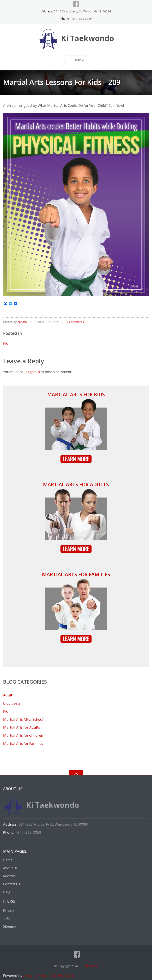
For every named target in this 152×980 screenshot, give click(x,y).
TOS (6, 918)
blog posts (12, 703)
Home (8, 860)
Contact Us (12, 884)
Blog (7, 892)
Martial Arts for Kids (76, 394)
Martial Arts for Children (23, 735)
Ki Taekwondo (88, 966)
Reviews (9, 876)
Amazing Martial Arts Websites (48, 976)
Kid (6, 343)
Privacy (9, 910)
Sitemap (9, 926)
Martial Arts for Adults (76, 484)
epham (22, 322)
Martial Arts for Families (76, 574)
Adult (8, 695)
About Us (10, 868)
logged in (32, 372)
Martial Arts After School (23, 719)
